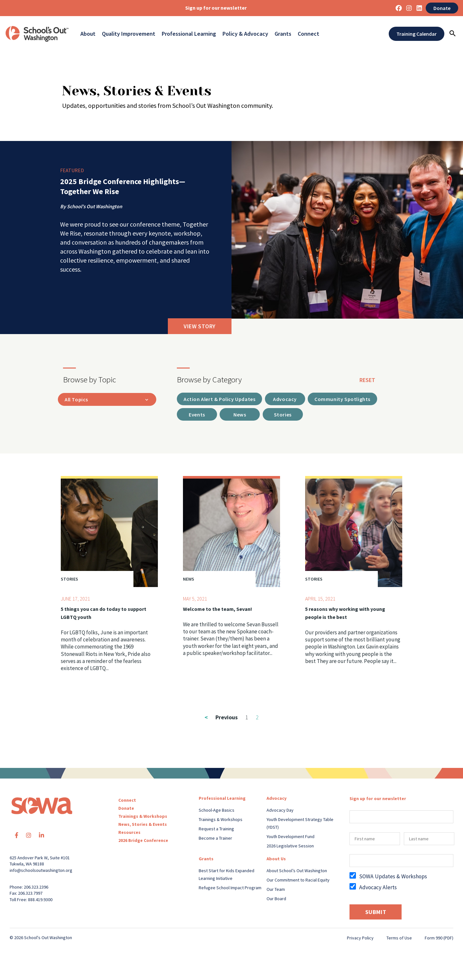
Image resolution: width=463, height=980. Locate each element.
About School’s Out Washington (297, 872)
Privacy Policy (360, 939)
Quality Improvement (129, 34)
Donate (442, 8)
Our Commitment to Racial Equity (298, 881)
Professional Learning (189, 34)
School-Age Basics (217, 811)
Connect (309, 34)
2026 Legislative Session (290, 847)
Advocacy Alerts (378, 889)
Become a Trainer (215, 839)
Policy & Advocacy (245, 34)
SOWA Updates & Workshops (393, 878)
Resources (129, 834)
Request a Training (216, 830)
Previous (221, 719)
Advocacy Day (280, 811)
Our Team (276, 891)
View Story (200, 326)
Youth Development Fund (291, 838)
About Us (276, 860)
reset (367, 380)
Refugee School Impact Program (230, 889)
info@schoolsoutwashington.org (41, 872)
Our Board (276, 900)
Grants (283, 34)
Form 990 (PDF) (439, 939)
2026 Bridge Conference (143, 842)
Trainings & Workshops (143, 817)
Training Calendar (417, 34)
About (88, 34)
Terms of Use (399, 939)
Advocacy (277, 799)
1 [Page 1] (247, 719)
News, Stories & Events (143, 826)
